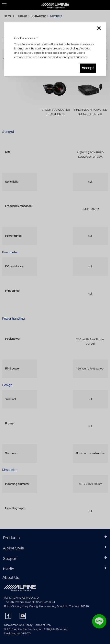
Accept (88, 68)
